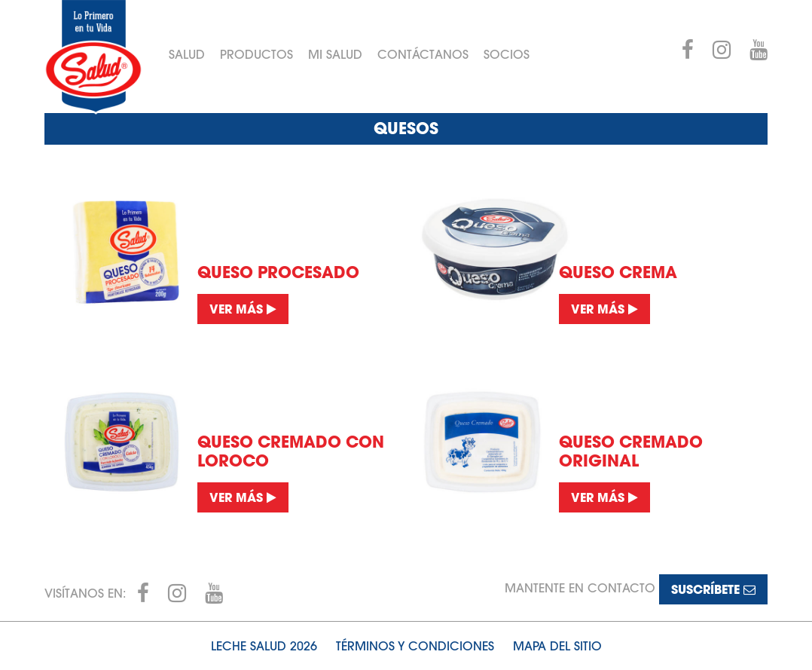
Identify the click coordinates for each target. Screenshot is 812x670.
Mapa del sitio (557, 646)
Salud (187, 54)
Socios (507, 54)
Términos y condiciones (415, 646)
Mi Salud (335, 54)
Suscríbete (713, 589)
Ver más (243, 309)
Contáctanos (423, 54)
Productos (256, 54)
